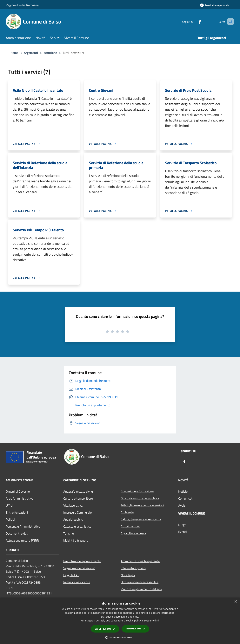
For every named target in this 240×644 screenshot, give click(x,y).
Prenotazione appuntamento (82, 561)
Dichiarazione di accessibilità (140, 582)
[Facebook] (195, 21)
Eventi (183, 532)
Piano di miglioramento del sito (141, 589)
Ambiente (127, 512)
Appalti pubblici (73, 519)
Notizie (183, 491)
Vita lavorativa (73, 505)
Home (14, 53)
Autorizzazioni (130, 526)
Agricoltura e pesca (133, 533)
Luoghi (183, 525)
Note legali (128, 575)
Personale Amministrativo (23, 526)
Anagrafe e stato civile (78, 491)
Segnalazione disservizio (79, 568)
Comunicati (186, 498)
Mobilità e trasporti (76, 540)
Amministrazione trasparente (140, 561)
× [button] (236, 602)
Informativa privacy (134, 568)
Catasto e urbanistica (77, 526)
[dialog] (120, 621)
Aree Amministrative (20, 498)
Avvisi (182, 505)
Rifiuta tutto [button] (136, 629)
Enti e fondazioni (17, 512)
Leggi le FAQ (71, 575)
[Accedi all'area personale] (215, 5)
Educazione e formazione (137, 491)
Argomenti (31, 53)
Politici (10, 519)
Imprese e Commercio (77, 512)
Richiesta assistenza (77, 582)
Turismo (69, 533)
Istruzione (50, 53)
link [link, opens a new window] (157, 621)
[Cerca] (230, 22)
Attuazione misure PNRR (22, 540)
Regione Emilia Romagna (22, 5)
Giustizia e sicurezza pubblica (140, 498)
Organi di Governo (18, 491)
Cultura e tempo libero (78, 498)
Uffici (9, 505)
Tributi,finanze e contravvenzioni (142, 505)
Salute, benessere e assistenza (141, 519)
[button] (120, 637)
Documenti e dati (17, 533)
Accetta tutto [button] (105, 629)
